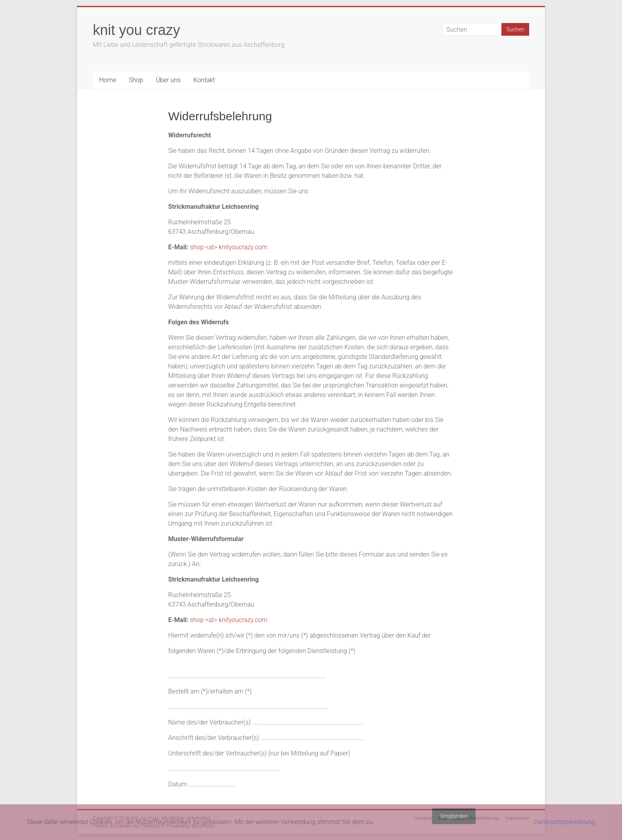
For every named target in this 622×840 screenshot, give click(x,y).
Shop (136, 80)
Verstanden (454, 816)
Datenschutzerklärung (564, 822)
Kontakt (204, 80)
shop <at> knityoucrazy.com (229, 247)
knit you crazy (136, 30)
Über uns (168, 80)
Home (108, 80)
